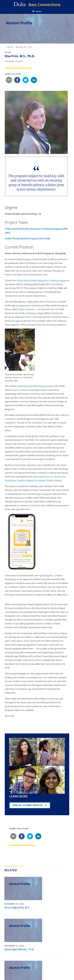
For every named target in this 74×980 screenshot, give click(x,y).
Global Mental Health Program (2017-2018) (27, 238)
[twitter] (26, 80)
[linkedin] (34, 80)
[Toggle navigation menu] (37, 11)
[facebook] (17, 80)
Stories (10, 47)
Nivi (65, 595)
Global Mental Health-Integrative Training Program (42, 280)
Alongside (48, 575)
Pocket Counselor (26, 309)
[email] (9, 80)
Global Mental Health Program (31, 386)
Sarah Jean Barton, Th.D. (19, 949)
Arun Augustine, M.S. (17, 907)
